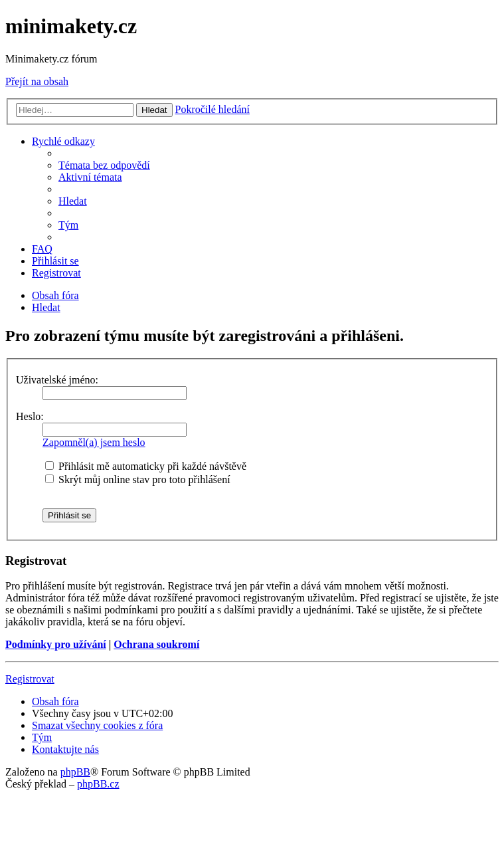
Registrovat (30, 679)
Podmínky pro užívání (56, 644)
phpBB (75, 772)
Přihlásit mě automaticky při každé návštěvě (146, 466)
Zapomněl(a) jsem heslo (94, 442)
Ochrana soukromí (156, 644)
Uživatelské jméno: (57, 380)
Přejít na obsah (37, 81)
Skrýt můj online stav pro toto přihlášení (138, 479)
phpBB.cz (98, 784)
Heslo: (30, 416)
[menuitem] (104, 165)
